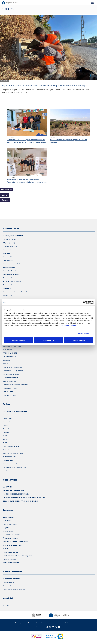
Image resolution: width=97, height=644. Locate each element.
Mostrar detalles (84, 333)
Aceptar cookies (79, 340)
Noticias (6, 605)
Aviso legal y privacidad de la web (26, 623)
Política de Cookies (69, 326)
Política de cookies (47, 623)
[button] (7, 189)
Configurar (49, 340)
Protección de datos (64, 623)
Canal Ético (78, 623)
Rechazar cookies (18, 340)
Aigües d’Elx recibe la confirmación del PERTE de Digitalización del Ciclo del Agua (44, 86)
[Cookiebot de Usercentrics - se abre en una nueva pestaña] (84, 302)
